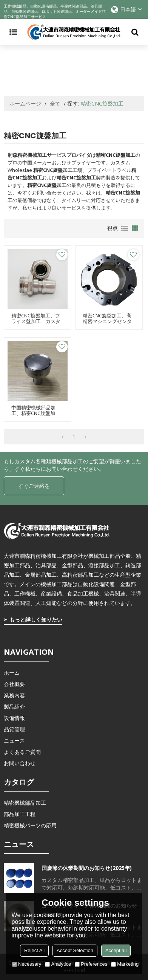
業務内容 (14, 695)
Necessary (27, 964)
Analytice (58, 964)
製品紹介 (14, 707)
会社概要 (14, 684)
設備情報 (14, 718)
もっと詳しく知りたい (36, 619)
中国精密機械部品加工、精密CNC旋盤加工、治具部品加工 (33, 413)
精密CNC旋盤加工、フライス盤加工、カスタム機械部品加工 (36, 321)
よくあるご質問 (22, 752)
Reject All (34, 950)
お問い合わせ (20, 763)
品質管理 (14, 729)
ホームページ (25, 103)
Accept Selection (75, 950)
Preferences (91, 964)
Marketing (125, 964)
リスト (125, 228)
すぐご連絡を (34, 486)
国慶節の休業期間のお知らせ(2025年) (87, 868)
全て (55, 103)
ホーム (12, 673)
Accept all (116, 950)
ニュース (14, 740)
